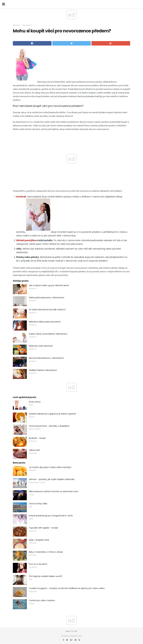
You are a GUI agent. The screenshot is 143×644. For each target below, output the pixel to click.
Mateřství (17, 25)
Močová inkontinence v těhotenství (46, 358)
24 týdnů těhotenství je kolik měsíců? (47, 310)
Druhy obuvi (35, 402)
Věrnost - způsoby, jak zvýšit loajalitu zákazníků (52, 479)
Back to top (71, 631)
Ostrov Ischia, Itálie (38, 504)
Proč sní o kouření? (38, 564)
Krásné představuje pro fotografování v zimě (51, 516)
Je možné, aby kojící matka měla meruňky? (50, 467)
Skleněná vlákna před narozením (45, 322)
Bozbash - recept (37, 438)
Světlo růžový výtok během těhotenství (48, 334)
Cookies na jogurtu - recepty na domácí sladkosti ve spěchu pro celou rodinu (67, 588)
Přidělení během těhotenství (43, 370)
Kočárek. (21, 197)
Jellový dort (34, 450)
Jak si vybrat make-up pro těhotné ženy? (49, 285)
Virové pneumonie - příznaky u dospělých (49, 426)
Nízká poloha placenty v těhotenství (47, 298)
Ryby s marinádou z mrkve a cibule (46, 552)
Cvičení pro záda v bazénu (42, 600)
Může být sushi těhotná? (41, 346)
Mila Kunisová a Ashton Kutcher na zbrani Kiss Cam (54, 491)
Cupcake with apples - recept (44, 528)
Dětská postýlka (26, 240)
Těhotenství (27, 25)
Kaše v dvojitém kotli (39, 540)
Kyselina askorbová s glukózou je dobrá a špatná (52, 414)
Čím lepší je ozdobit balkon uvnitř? (46, 576)
